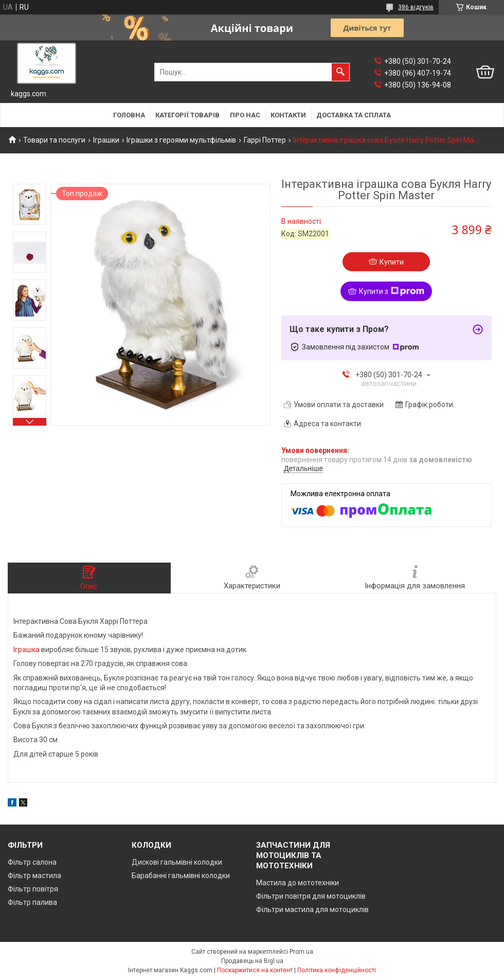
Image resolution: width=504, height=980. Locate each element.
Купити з (392, 291)
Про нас (245, 115)
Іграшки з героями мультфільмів (181, 140)
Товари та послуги (54, 140)
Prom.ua (301, 952)
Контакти (288, 115)
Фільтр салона (32, 862)
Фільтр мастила (34, 876)
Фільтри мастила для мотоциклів (312, 909)
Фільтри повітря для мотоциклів (311, 896)
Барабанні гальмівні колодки (181, 876)
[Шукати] (340, 72)
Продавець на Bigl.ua (252, 961)
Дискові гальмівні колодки (177, 862)
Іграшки (106, 140)
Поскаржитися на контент (255, 970)
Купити (392, 262)
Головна (129, 115)
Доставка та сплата (354, 115)
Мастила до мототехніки (298, 883)
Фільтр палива (32, 902)
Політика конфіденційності (337, 970)
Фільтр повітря (33, 889)
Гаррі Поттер (265, 140)
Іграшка (26, 650)
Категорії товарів (187, 115)
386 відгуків (416, 7)
